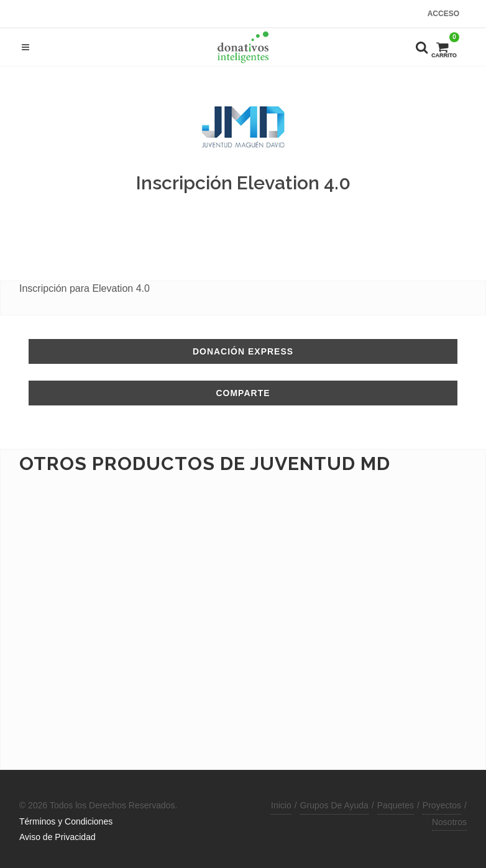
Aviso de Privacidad (57, 837)
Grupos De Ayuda (334, 805)
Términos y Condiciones (66, 821)
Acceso (443, 14)
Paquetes (396, 805)
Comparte (243, 393)
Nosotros (449, 822)
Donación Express (243, 351)
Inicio (281, 805)
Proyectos (442, 805)
